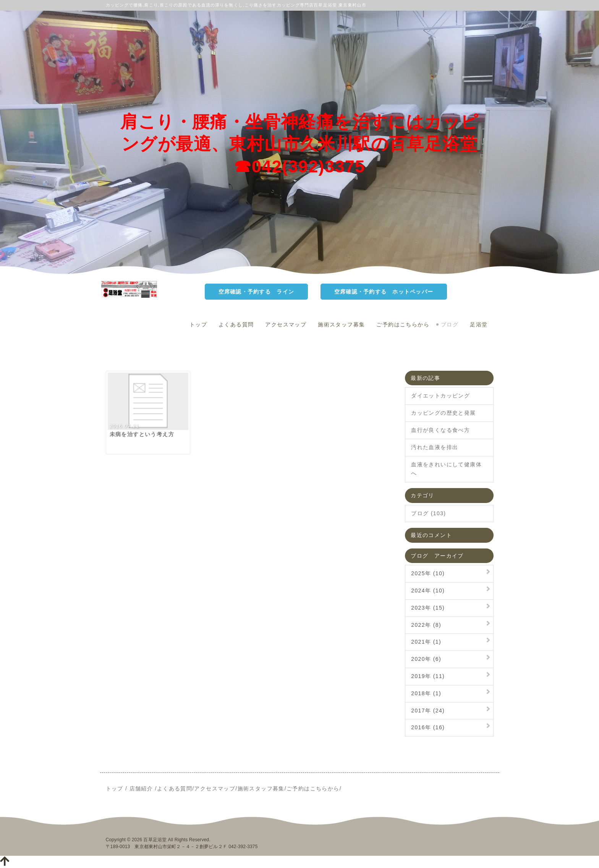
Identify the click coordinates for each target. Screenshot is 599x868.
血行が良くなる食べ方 (440, 430)
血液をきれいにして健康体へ (446, 469)
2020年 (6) (426, 659)
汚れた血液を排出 (435, 447)
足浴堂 (479, 324)
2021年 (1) (426, 642)
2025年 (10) (428, 573)
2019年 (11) (428, 676)
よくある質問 (236, 324)
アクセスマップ (286, 324)
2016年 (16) (428, 727)
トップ (198, 324)
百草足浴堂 (155, 840)
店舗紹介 (141, 789)
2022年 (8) (426, 625)
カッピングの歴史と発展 (443, 413)
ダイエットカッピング (440, 396)
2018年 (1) (426, 693)
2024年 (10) (428, 591)
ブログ (450, 324)
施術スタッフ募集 (341, 324)
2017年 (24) (428, 711)
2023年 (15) (428, 608)
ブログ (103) (428, 513)
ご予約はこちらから (403, 324)
